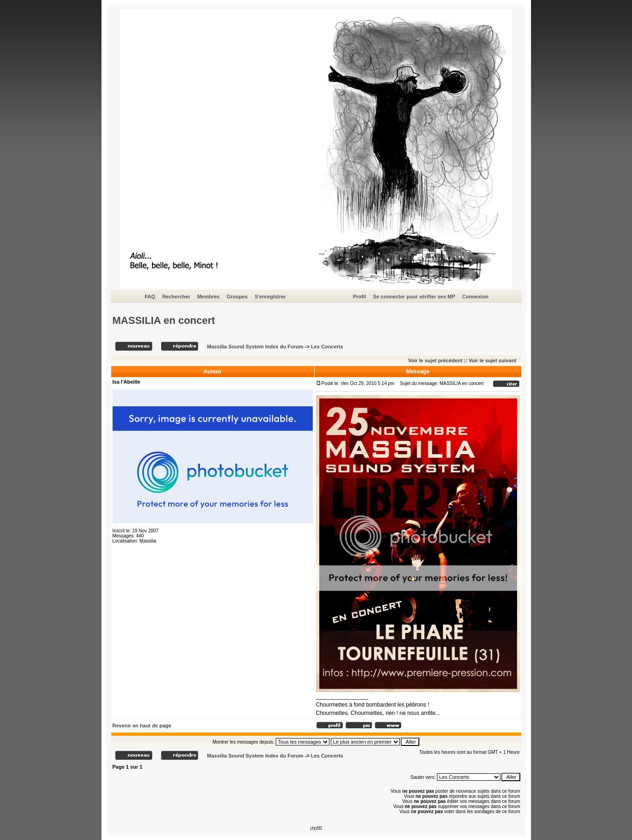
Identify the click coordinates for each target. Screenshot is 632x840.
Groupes (237, 297)
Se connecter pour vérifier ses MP (414, 297)
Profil (360, 297)
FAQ (150, 297)
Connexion (476, 297)
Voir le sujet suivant (492, 360)
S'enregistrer (270, 297)
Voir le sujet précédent (435, 360)
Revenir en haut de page (142, 726)
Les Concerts (327, 347)
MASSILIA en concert (164, 320)
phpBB (316, 828)
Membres (209, 297)
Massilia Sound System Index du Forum (255, 347)
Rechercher (176, 297)
